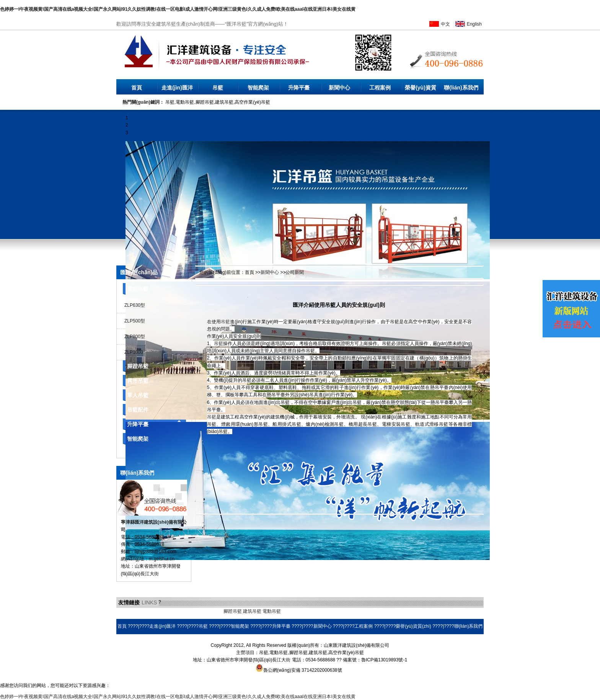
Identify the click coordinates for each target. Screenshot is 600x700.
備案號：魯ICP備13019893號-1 (375, 660)
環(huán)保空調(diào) (304, 611)
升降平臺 (299, 88)
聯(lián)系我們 (461, 88)
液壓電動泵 (152, 611)
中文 (445, 24)
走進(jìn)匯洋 (177, 88)
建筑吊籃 (252, 611)
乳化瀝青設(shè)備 (183, 611)
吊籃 (218, 88)
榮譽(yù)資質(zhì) (421, 89)
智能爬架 (258, 88)
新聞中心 (339, 88)
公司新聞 (295, 272)
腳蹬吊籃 (138, 366)
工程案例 (380, 88)
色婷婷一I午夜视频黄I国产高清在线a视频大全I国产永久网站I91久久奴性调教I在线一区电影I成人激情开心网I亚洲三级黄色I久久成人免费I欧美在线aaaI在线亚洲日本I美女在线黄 (178, 9)
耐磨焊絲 (336, 611)
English (474, 24)
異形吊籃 (138, 381)
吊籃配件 (138, 410)
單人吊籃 (138, 395)
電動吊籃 (138, 289)
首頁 (137, 88)
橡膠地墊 (213, 611)
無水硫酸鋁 (128, 611)
